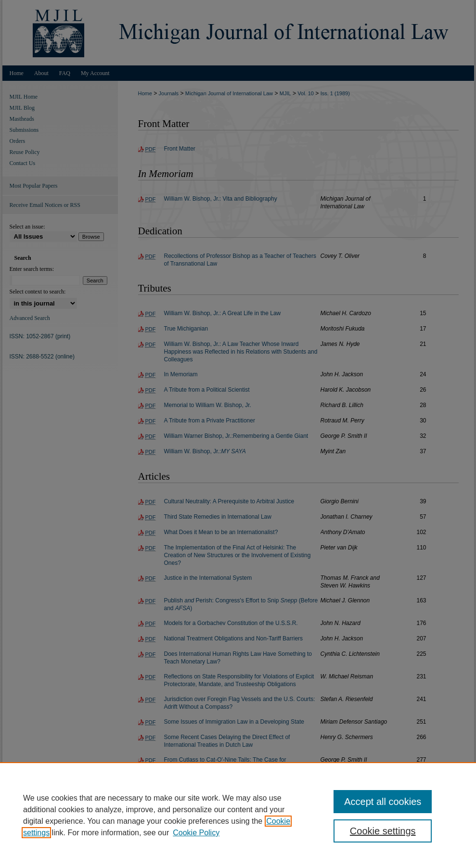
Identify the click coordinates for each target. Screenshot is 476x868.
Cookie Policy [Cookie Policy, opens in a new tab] (196, 833)
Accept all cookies (383, 802)
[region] (238, 815)
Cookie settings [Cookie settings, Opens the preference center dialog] (383, 831)
